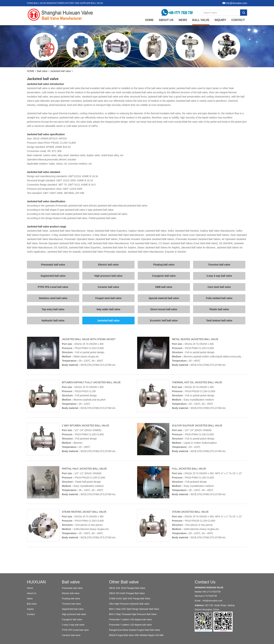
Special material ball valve (164, 298)
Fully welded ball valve (219, 298)
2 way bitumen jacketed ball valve (85, 425)
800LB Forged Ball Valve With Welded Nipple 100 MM (136, 635)
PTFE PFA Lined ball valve (53, 287)
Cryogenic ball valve (164, 276)
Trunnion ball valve (219, 265)
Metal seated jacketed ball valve (195, 339)
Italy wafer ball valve (108, 309)
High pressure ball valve (108, 276)
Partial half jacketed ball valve (84, 469)
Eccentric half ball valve (164, 321)
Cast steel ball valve (219, 287)
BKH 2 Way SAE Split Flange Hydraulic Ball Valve (134, 609)
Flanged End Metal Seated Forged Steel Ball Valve (135, 630)
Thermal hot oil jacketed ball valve (197, 382)
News (183, 20)
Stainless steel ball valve (53, 298)
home (149, 20)
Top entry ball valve (53, 309)
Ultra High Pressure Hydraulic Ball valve (129, 604)
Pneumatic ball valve (53, 265)
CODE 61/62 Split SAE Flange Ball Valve (130, 598)
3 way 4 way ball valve (219, 276)
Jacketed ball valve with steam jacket (89, 339)
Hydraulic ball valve (53, 321)
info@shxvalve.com (213, 601)
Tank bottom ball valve (219, 321)
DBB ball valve (164, 287)
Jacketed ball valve (61, 71)
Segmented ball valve (53, 276)
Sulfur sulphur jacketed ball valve (197, 425)
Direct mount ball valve (164, 309)
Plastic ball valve (219, 309)
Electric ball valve (109, 265)
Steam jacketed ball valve (190, 512)
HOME (31, 71)
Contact (238, 20)
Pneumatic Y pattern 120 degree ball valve (130, 625)
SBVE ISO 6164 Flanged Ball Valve (127, 593)
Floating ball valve (164, 265)
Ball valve (201, 20)
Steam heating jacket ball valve (84, 512)
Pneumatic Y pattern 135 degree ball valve (130, 619)
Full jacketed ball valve (189, 469)
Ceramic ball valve (108, 287)
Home (30, 588)
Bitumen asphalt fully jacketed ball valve (91, 382)
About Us (166, 20)
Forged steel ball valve (108, 298)
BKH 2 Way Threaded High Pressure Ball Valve (133, 614)
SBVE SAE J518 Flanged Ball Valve (127, 588)
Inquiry (220, 20)
